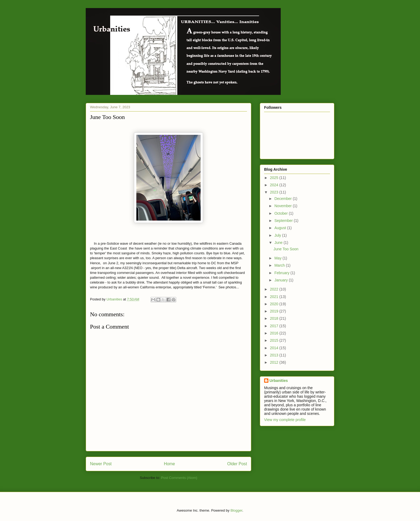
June (279, 243)
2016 (275, 333)
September (284, 221)
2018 (275, 318)
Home (170, 464)
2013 (275, 355)
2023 (275, 192)
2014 (275, 348)
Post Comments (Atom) (179, 478)
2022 (275, 289)
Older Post (237, 464)
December (283, 199)
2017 (275, 326)
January (282, 280)
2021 (275, 297)
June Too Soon (286, 249)
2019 (275, 311)
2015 (275, 340)
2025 (275, 178)
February (282, 273)
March (280, 265)
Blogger (236, 510)
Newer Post (101, 464)
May (278, 258)
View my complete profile (285, 420)
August (281, 228)
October (282, 213)
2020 (275, 304)
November (283, 206)
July (278, 235)
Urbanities (279, 381)
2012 (275, 362)
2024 (275, 185)
